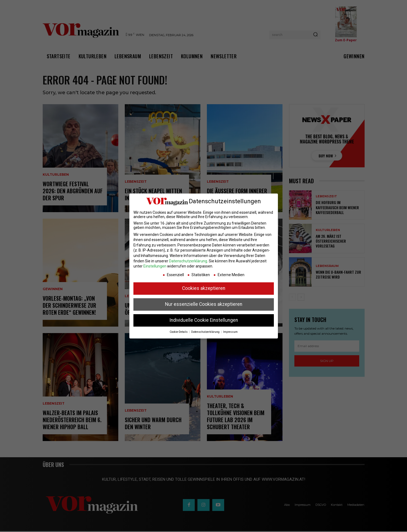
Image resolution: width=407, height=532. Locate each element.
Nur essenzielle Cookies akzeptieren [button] (204, 304)
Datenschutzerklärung (188, 261)
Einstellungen (155, 266)
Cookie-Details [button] (179, 332)
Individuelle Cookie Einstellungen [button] (204, 320)
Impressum (230, 332)
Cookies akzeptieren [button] (204, 288)
